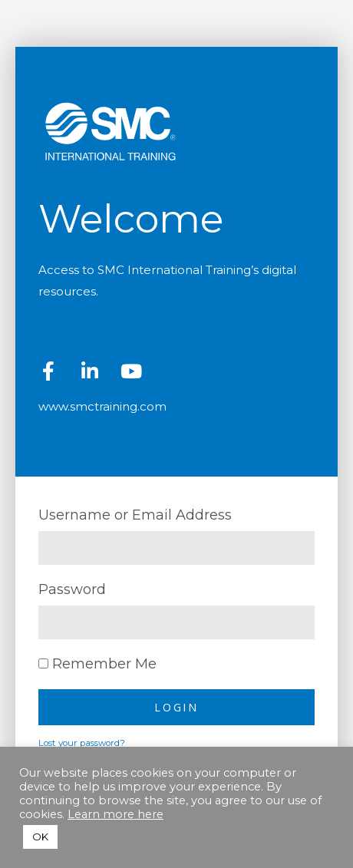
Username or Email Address (135, 515)
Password (72, 589)
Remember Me (97, 664)
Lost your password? (82, 743)
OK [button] (40, 837)
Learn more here (115, 814)
